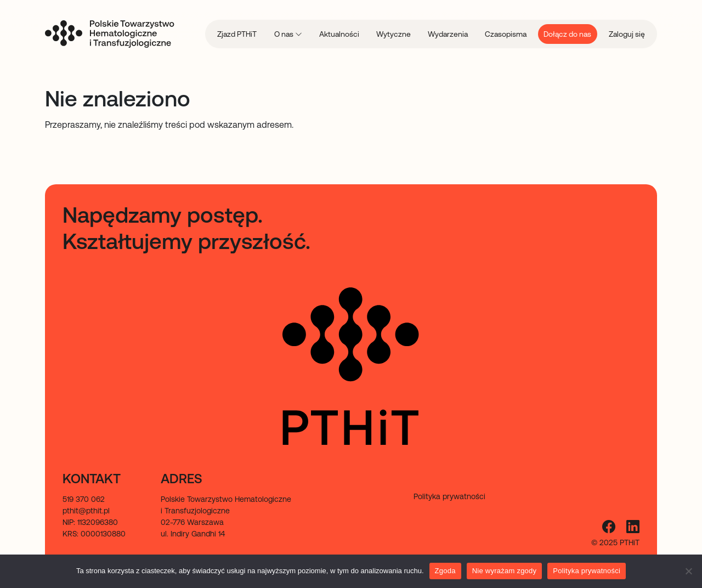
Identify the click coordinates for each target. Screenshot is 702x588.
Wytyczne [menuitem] (394, 34)
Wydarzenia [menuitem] (448, 34)
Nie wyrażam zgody (505, 571)
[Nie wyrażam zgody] (688, 571)
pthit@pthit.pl (86, 511)
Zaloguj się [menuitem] (627, 34)
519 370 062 (84, 499)
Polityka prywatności (587, 571)
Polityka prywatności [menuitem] (449, 496)
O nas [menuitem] (285, 34)
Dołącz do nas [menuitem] (567, 34)
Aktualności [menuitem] (339, 34)
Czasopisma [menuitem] (506, 34)
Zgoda (445, 571)
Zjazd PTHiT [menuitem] (237, 34)
